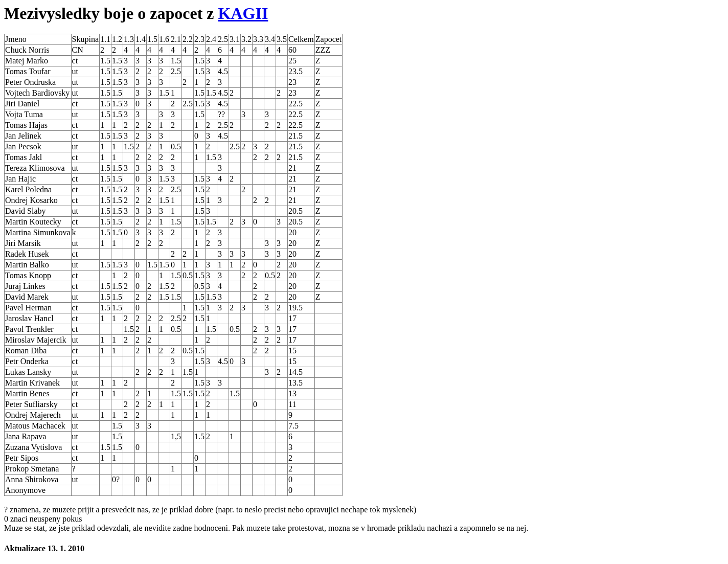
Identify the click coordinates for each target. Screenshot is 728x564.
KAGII (243, 13)
